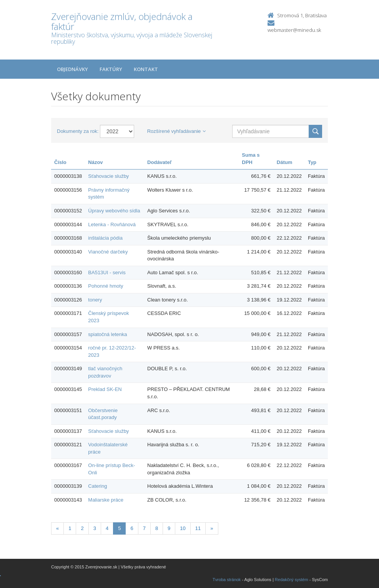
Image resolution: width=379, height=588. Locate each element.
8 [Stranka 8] (157, 528)
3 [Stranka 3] (95, 528)
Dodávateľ (160, 162)
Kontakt (146, 69)
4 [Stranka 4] (107, 528)
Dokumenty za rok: (78, 131)
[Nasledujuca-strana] (212, 529)
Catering (97, 486)
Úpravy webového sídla (114, 211)
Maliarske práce (106, 500)
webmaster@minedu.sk (294, 30)
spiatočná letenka (107, 334)
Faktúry (111, 69)
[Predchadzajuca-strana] (57, 529)
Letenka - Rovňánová (112, 224)
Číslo (60, 162)
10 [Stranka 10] (183, 528)
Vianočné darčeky (108, 252)
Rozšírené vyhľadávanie (177, 131)
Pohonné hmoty (106, 286)
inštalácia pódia (105, 238)
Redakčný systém (292, 580)
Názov (95, 162)
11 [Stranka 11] (198, 528)
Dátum (284, 162)
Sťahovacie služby (108, 176)
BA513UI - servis (107, 272)
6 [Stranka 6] (132, 528)
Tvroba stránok (227, 580)
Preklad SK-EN (105, 389)
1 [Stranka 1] (70, 528)
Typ (312, 162)
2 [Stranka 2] (82, 528)
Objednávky (72, 69)
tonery (95, 300)
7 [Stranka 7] (144, 528)
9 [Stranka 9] (169, 528)
